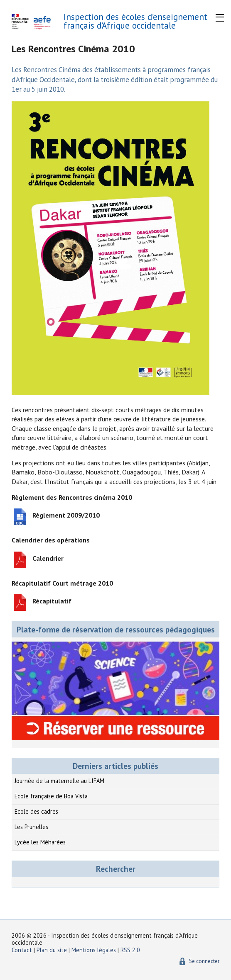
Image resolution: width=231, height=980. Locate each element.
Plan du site (53, 950)
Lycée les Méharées (40, 842)
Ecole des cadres (36, 811)
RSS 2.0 (130, 950)
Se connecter (204, 961)
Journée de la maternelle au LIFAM (59, 781)
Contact (22, 950)
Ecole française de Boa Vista (51, 796)
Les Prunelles (31, 827)
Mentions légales (94, 950)
